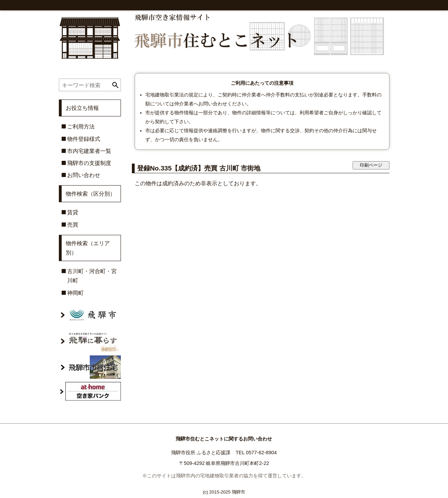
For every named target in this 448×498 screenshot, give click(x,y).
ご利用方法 (81, 127)
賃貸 (73, 212)
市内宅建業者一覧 (89, 151)
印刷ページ (371, 165)
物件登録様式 (84, 139)
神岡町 (75, 293)
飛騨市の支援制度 (89, 163)
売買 (73, 225)
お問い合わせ (84, 175)
